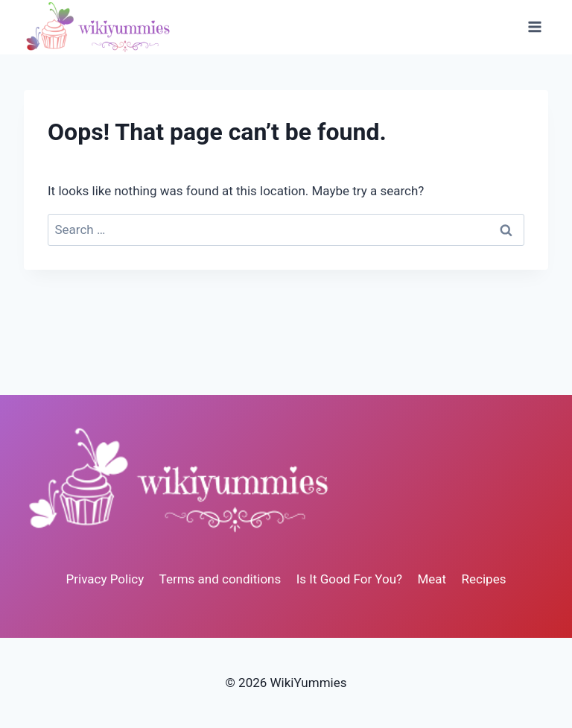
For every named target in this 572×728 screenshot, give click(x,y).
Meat (432, 579)
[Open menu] (534, 27)
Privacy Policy (105, 579)
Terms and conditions (220, 579)
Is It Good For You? (349, 579)
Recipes (484, 579)
